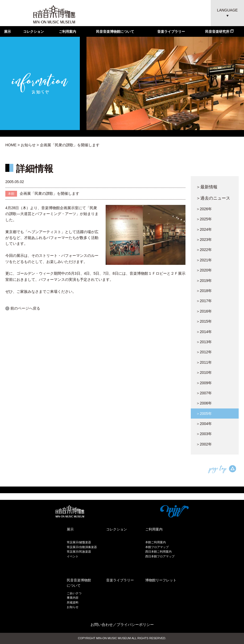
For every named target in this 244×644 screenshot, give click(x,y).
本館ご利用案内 (156, 542)
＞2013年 (204, 342)
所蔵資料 (73, 602)
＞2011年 (204, 362)
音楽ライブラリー (171, 32)
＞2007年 (204, 393)
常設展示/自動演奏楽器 (82, 547)
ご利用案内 (67, 32)
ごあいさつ (74, 593)
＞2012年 (204, 352)
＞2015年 (204, 321)
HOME (11, 145)
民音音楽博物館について (115, 32)
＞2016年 (204, 311)
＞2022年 (204, 250)
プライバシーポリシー (135, 625)
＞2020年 (204, 270)
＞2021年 (204, 260)
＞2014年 (204, 332)
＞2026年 (204, 209)
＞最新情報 (207, 187)
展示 (7, 32)
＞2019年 (204, 281)
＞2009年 (204, 383)
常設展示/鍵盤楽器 (79, 542)
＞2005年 (204, 414)
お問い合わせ (102, 625)
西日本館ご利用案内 (158, 552)
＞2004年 (204, 424)
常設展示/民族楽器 (79, 552)
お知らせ (28, 145)
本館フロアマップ (157, 547)
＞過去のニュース (213, 198)
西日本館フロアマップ (160, 556)
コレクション (34, 32)
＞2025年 (204, 219)
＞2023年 (204, 240)
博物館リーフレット (161, 580)
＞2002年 (204, 444)
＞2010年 (204, 372)
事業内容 (73, 598)
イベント (73, 556)
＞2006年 (204, 403)
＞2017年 (204, 301)
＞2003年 (204, 434)
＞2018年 (204, 291)
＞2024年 (204, 229)
